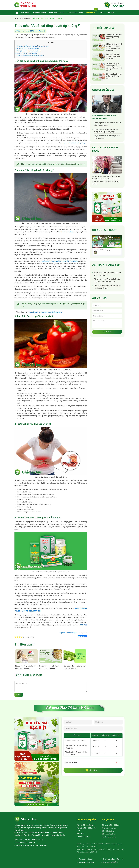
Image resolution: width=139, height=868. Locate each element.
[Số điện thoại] (107, 311)
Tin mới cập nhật (104, 28)
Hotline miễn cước (118, 5)
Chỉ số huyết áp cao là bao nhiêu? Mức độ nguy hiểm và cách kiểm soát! (114, 47)
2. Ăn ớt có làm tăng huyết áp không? (28, 48)
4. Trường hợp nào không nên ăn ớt (27, 53)
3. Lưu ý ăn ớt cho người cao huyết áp (28, 51)
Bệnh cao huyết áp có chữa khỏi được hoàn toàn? (114, 76)
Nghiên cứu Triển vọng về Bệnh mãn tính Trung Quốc (59, 261)
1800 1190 (83, 625)
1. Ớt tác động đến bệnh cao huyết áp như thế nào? (32, 46)
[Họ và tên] (107, 305)
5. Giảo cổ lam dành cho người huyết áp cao (30, 56)
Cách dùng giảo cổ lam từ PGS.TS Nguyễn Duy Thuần (105, 117)
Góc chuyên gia (103, 90)
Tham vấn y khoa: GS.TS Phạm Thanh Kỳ (31, 31)
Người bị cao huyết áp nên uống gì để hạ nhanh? (46, 312)
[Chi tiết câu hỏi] (107, 324)
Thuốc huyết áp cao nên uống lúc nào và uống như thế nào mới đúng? (114, 67)
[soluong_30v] (105, 747)
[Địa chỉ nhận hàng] (93, 728)
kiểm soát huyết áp (66, 232)
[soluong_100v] (105, 753)
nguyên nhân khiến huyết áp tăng (73, 143)
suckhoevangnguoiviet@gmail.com (31, 839)
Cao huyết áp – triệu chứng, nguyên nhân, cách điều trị (114, 56)
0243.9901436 (30, 842)
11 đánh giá (29, 637)
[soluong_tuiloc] (105, 741)
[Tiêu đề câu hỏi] (107, 316)
